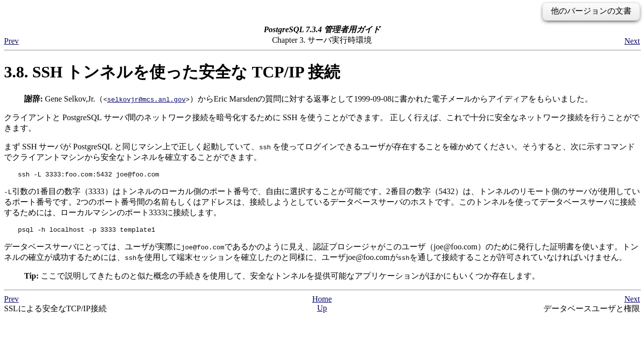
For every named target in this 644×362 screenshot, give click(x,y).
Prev (11, 41)
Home (322, 302)
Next (632, 41)
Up (322, 311)
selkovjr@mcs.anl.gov (146, 99)
